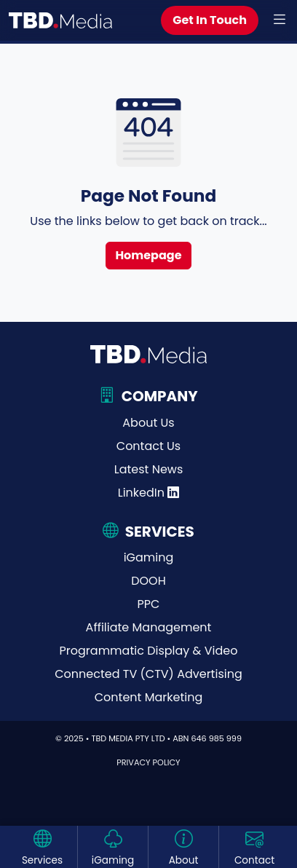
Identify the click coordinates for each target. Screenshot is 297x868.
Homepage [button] (148, 255)
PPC (149, 604)
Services (42, 860)
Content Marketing (148, 697)
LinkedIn (149, 493)
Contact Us (148, 446)
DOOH (148, 581)
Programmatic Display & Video (149, 651)
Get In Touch (210, 20)
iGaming (149, 557)
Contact (254, 860)
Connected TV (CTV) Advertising (148, 674)
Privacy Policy (148, 762)
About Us (148, 423)
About (184, 860)
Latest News (149, 469)
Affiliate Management (149, 627)
